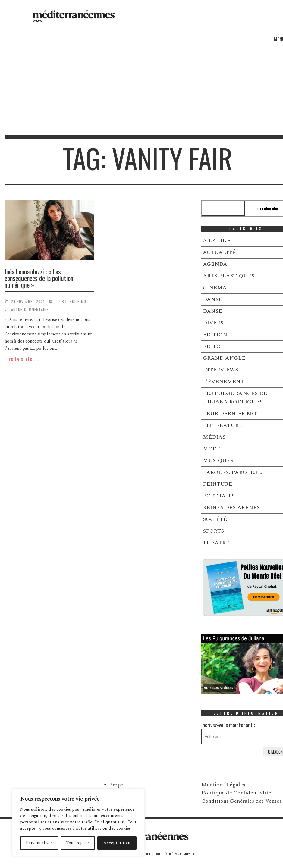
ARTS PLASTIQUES (229, 276)
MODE (212, 449)
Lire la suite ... (22, 359)
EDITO (212, 346)
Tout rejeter (78, 843)
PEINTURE (217, 484)
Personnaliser (39, 843)
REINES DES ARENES (231, 508)
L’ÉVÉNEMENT (223, 382)
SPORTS (213, 531)
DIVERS (213, 323)
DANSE (212, 299)
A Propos (114, 785)
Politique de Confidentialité (236, 793)
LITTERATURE (223, 425)
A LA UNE (217, 241)
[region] (78, 823)
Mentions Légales (223, 785)
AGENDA (215, 264)
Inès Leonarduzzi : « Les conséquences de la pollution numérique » (39, 278)
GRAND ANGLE (224, 358)
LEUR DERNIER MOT (72, 301)
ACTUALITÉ (219, 252)
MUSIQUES (218, 461)
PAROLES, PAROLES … (233, 472)
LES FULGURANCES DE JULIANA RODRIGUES (235, 398)
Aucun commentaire (30, 309)
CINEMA (215, 288)
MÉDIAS (214, 437)
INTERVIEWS (220, 370)
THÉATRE (216, 543)
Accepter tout (117, 843)
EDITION (215, 335)
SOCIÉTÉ (215, 519)
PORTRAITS (219, 496)
